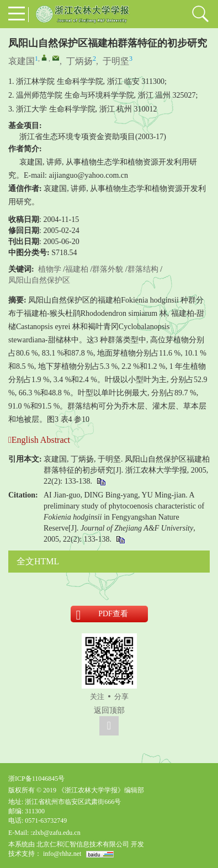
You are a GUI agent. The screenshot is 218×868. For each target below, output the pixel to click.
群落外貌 (108, 269)
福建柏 (77, 269)
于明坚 (116, 61)
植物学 (50, 269)
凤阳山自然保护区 (39, 280)
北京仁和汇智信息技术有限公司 (83, 844)
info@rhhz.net (62, 854)
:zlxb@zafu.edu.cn (55, 833)
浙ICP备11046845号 (36, 779)
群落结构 (143, 269)
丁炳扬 (79, 61)
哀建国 (22, 61)
